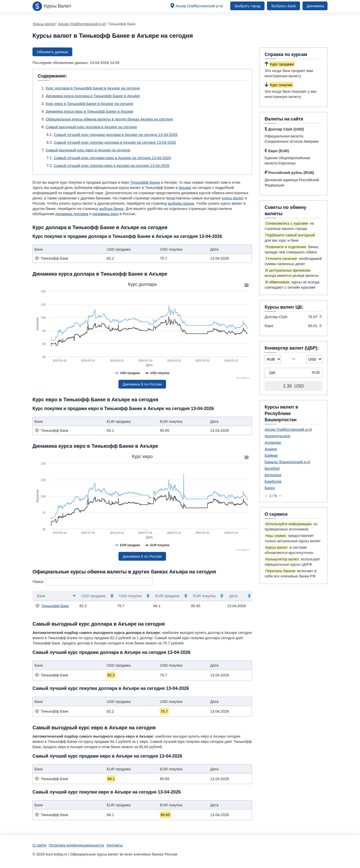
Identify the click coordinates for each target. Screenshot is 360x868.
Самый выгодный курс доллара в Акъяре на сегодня (91, 127)
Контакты (115, 845)
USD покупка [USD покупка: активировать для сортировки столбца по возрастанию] (130, 596)
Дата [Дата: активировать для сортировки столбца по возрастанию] (233, 596)
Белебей (272, 468)
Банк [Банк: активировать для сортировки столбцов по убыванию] (41, 596)
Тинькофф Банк (52, 606)
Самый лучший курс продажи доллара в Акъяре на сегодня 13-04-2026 (116, 135)
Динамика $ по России (142, 384)
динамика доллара (72, 214)
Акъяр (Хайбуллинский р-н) (199, 6)
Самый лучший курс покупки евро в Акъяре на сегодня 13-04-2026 (111, 166)
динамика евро (105, 214)
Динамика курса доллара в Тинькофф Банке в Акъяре (93, 96)
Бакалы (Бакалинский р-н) (288, 462)
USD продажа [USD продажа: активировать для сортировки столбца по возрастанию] (93, 596)
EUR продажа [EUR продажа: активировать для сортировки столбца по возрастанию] (167, 596)
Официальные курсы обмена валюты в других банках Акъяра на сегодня (109, 119)
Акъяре (185, 188)
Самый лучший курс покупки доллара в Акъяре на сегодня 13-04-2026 (115, 142)
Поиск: (93, 582)
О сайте (39, 845)
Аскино (271, 449)
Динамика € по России (142, 556)
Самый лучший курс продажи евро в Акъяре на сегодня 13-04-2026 (112, 158)
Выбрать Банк (283, 6)
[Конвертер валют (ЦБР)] (294, 373)
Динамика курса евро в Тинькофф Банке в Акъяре (89, 111)
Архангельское (278, 436)
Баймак (271, 455)
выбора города (181, 203)
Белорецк (273, 475)
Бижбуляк (273, 481)
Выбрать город (247, 6)
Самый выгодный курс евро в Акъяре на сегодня (88, 150)
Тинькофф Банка (145, 182)
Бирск (270, 488)
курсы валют (233, 198)
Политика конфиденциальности (76, 845)
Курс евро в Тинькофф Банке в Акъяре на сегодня (89, 104)
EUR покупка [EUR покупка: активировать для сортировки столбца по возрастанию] (204, 596)
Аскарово (273, 442)
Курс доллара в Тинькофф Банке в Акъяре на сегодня (93, 88)
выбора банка (111, 209)
